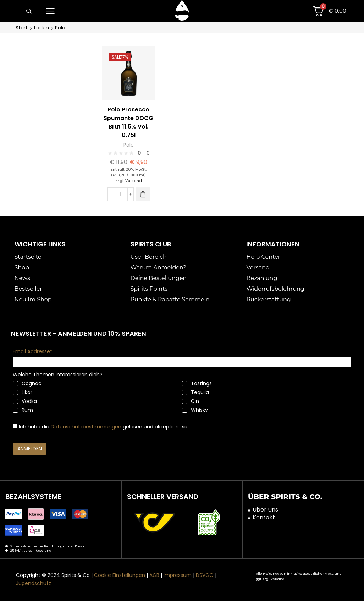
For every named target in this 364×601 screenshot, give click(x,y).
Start (22, 28)
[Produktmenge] (121, 194)
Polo (129, 145)
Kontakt (264, 518)
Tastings (197, 383)
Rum (23, 410)
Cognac (27, 383)
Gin (191, 401)
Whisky (195, 410)
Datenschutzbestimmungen (86, 427)
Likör (23, 392)
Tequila (195, 392)
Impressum (178, 575)
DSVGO (205, 575)
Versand (134, 181)
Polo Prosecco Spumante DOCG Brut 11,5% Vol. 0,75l (128, 122)
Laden (42, 28)
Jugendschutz (34, 583)
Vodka (25, 401)
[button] (29, 11)
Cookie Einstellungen (120, 575)
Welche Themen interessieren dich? (58, 375)
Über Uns (265, 509)
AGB (154, 575)
